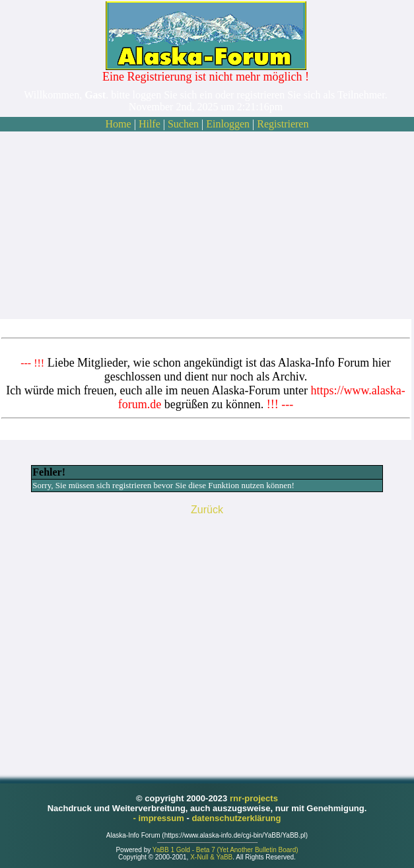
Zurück (207, 510)
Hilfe (150, 124)
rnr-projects (254, 798)
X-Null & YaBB (211, 857)
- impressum (160, 818)
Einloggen (228, 124)
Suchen (183, 124)
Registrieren (283, 124)
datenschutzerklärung (236, 818)
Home (119, 124)
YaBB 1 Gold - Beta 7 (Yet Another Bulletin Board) (225, 850)
